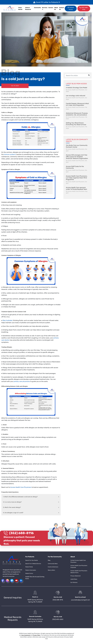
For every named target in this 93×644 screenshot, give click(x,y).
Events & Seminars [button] (53, 567)
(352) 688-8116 (21, 533)
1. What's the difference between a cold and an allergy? (20, 497)
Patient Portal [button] (71, 8)
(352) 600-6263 (58, 619)
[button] (10, 8)
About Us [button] (56, 8)
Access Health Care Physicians (21, 487)
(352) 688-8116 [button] (84, 8)
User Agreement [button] (26, 635)
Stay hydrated (7, 320)
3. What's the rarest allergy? (12, 507)
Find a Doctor (20, 8)
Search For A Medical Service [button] (33, 564)
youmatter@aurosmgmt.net (80, 600)
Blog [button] (49, 560)
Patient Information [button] (31, 570)
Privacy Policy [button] (37, 635)
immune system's (10, 154)
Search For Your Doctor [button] (32, 560)
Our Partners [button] (74, 582)
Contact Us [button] (62, 8)
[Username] (78, 75)
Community (37, 8)
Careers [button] (51, 8)
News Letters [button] (51, 570)
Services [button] (45, 8)
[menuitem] (51, 8)
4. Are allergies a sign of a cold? (13, 513)
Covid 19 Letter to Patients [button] (47, 2)
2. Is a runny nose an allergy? (12, 502)
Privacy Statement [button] (76, 576)
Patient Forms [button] (29, 573)
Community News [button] (53, 564)
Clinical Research (28, 8)
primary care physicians (22, 381)
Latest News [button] (74, 579)
